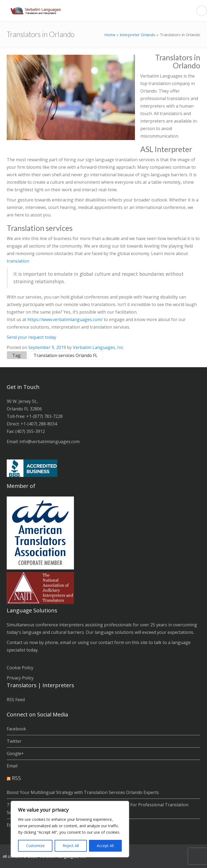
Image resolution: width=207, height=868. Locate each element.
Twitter (14, 741)
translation (18, 261)
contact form (111, 642)
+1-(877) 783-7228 (44, 416)
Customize (35, 846)
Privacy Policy (20, 678)
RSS (16, 778)
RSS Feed (16, 700)
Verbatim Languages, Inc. (98, 347)
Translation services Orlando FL (66, 355)
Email (12, 766)
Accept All (105, 846)
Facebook (16, 729)
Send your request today (31, 337)
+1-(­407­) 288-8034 (39, 424)
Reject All (71, 846)
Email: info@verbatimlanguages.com (43, 442)
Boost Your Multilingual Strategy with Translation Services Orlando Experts (83, 792)
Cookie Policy (20, 668)
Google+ (15, 753)
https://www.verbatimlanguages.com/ (65, 319)
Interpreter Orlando (138, 35)
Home (110, 35)
